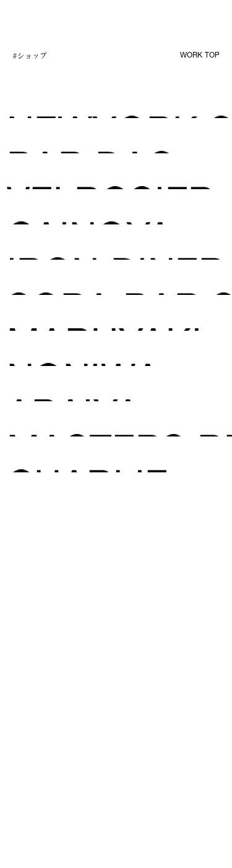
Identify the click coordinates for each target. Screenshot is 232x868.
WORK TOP (200, 56)
